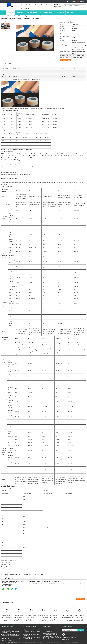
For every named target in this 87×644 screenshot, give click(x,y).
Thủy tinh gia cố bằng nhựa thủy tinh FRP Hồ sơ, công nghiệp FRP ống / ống (19, 618)
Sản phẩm (11, 13)
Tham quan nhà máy (32, 13)
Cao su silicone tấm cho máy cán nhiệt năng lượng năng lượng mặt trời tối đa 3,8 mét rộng (11, 636)
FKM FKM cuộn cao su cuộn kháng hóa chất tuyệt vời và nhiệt (11, 640)
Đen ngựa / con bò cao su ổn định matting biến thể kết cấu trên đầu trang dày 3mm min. (52, 638)
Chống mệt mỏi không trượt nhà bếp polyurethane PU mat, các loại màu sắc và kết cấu (32, 631)
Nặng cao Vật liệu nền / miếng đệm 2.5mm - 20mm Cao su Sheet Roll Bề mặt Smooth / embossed (11, 631)
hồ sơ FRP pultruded (12, 574)
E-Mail (64, 637)
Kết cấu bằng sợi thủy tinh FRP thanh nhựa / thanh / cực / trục (43, 617)
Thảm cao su (47, 626)
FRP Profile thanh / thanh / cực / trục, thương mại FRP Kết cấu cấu (54, 618)
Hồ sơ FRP (14, 16)
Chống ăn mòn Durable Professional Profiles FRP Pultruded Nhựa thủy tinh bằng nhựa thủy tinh (79, 619)
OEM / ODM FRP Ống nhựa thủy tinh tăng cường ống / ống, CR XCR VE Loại (31, 618)
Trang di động (66, 639)
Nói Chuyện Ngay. (72, 13)
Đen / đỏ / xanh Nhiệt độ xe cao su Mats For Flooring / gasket (52, 631)
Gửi (81, 630)
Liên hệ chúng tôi (59, 13)
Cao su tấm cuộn (7, 626)
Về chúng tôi (20, 13)
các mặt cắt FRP (39, 574)
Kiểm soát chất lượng (46, 13)
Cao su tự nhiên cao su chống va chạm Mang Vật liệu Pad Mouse (32, 638)
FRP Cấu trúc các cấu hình (26, 574)
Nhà (4, 13)
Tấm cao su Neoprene (29, 626)
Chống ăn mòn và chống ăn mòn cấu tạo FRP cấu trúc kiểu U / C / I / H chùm (7, 618)
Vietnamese (82, 1)
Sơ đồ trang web (71, 637)
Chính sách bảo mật (12, 643)
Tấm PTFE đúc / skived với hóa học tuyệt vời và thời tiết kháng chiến (67, 617)
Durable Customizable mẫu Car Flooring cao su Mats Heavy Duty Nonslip (52, 634)
